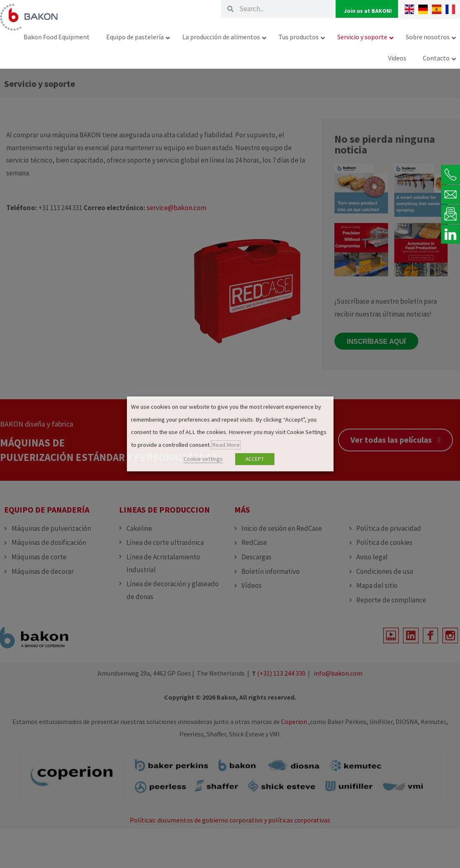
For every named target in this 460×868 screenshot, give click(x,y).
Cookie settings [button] (203, 459)
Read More (226, 445)
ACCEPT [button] (255, 459)
